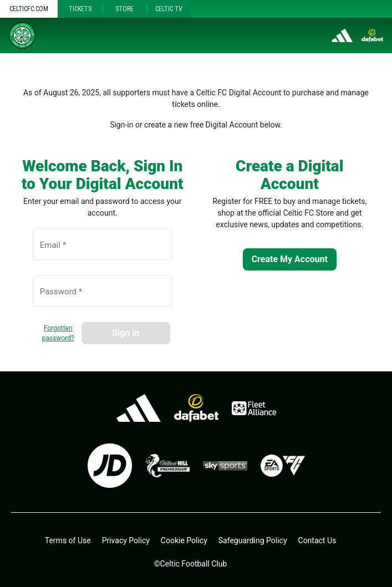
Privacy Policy (126, 540)
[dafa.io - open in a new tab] (196, 408)
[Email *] (103, 251)
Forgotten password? (58, 333)
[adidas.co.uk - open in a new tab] (139, 408)
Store (124, 9)
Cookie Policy (184, 540)
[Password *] (103, 297)
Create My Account (290, 259)
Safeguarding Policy (253, 540)
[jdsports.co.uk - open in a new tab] (110, 466)
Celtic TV (169, 9)
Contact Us (317, 540)
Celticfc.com (29, 9)
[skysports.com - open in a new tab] (225, 466)
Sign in (126, 333)
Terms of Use (68, 540)
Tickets (80, 9)
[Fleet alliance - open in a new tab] (254, 408)
